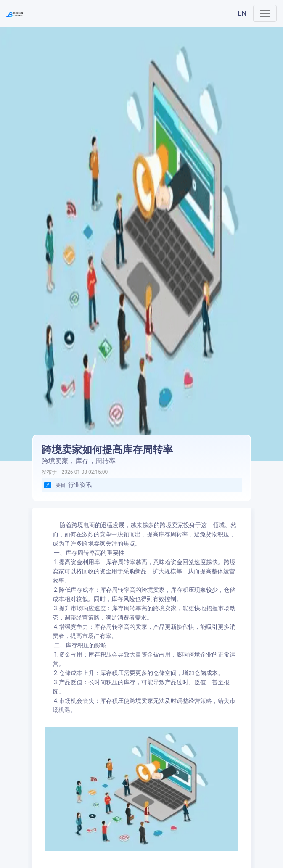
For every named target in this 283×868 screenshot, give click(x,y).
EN (242, 13)
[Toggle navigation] (265, 13)
